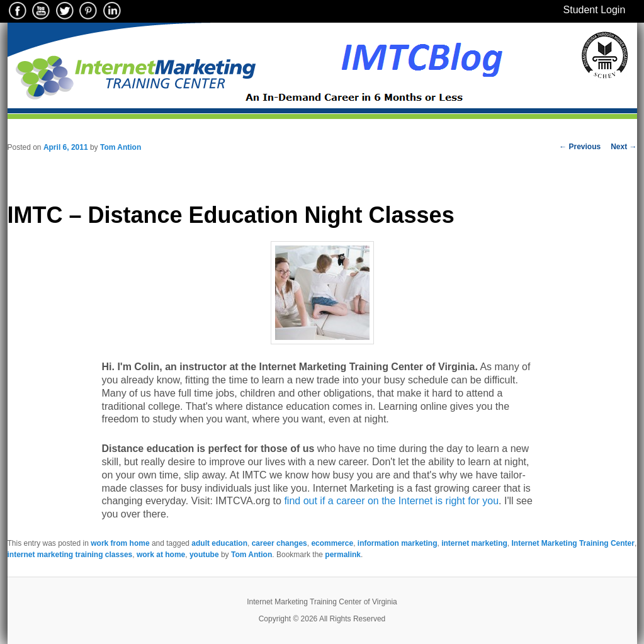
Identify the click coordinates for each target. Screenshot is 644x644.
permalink (343, 555)
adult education (219, 543)
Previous (580, 147)
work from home (120, 543)
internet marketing (474, 543)
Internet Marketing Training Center (573, 543)
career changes (280, 543)
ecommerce (332, 543)
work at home (161, 555)
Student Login (595, 10)
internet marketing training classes (70, 555)
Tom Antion (121, 147)
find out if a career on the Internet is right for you (390, 501)
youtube (204, 555)
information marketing (398, 543)
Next (624, 147)
